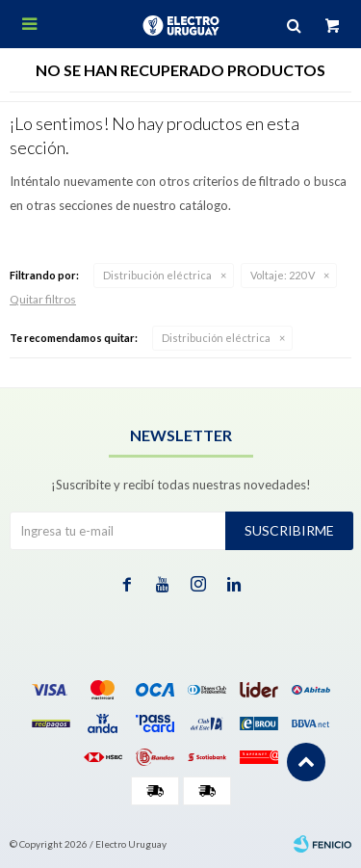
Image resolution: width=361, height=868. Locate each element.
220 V (283, 275)
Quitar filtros (43, 299)
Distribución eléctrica (157, 275)
